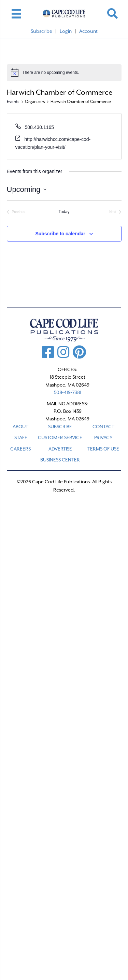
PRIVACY (103, 437)
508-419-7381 (68, 392)
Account (88, 31)
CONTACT (103, 427)
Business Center (60, 460)
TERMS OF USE (103, 449)
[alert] (64, 73)
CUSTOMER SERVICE (60, 437)
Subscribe (41, 31)
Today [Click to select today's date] (64, 212)
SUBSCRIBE (60, 427)
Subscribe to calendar (60, 234)
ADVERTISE (60, 449)
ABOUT (20, 427)
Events (13, 102)
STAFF (21, 437)
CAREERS (20, 449)
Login (66, 31)
